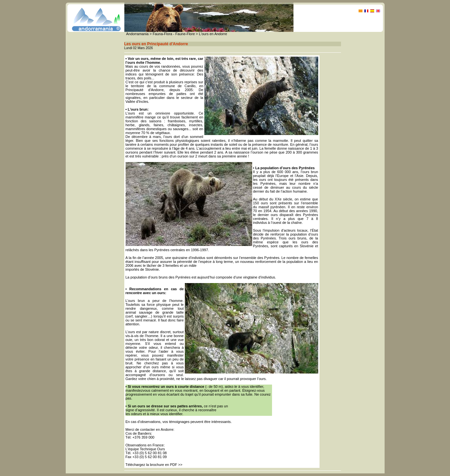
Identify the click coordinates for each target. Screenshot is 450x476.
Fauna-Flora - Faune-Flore (174, 34)
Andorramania (137, 34)
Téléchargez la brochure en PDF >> (154, 465)
